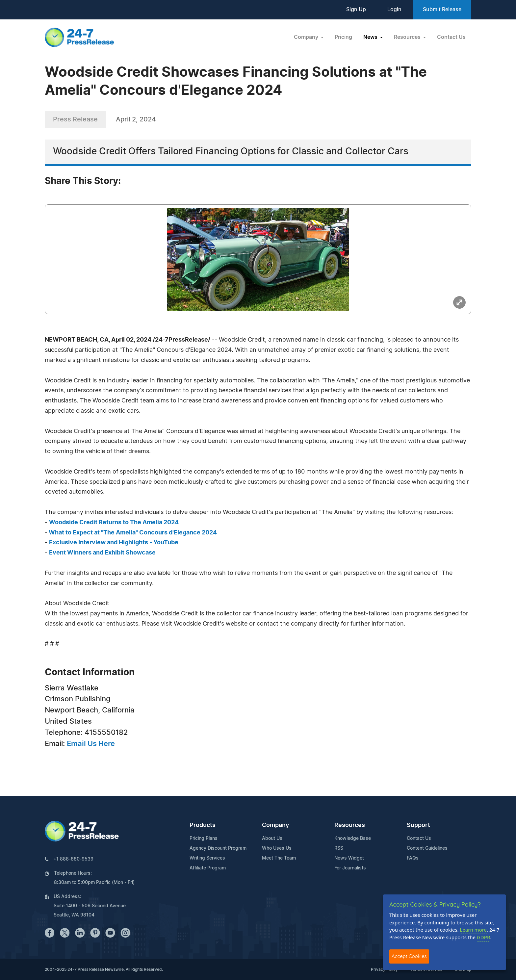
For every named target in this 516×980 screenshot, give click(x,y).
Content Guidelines (427, 848)
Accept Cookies (409, 956)
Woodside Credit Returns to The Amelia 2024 (114, 523)
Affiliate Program (208, 868)
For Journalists (350, 868)
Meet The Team (279, 858)
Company (275, 825)
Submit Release (442, 10)
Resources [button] (408, 37)
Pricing (343, 37)
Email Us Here (91, 744)
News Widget (349, 858)
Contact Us (451, 37)
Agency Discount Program (218, 848)
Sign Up (356, 10)
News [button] (371, 37)
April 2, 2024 (136, 119)
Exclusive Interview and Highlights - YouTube (114, 543)
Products (203, 825)
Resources (350, 825)
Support (418, 825)
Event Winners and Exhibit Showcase (102, 553)
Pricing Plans (204, 838)
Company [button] (307, 37)
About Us (272, 838)
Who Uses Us (277, 848)
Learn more (474, 930)
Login (394, 10)
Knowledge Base (353, 838)
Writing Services (207, 858)
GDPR (483, 937)
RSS (339, 848)
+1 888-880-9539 (73, 859)
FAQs (413, 858)
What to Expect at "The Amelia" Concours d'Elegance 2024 (132, 533)
